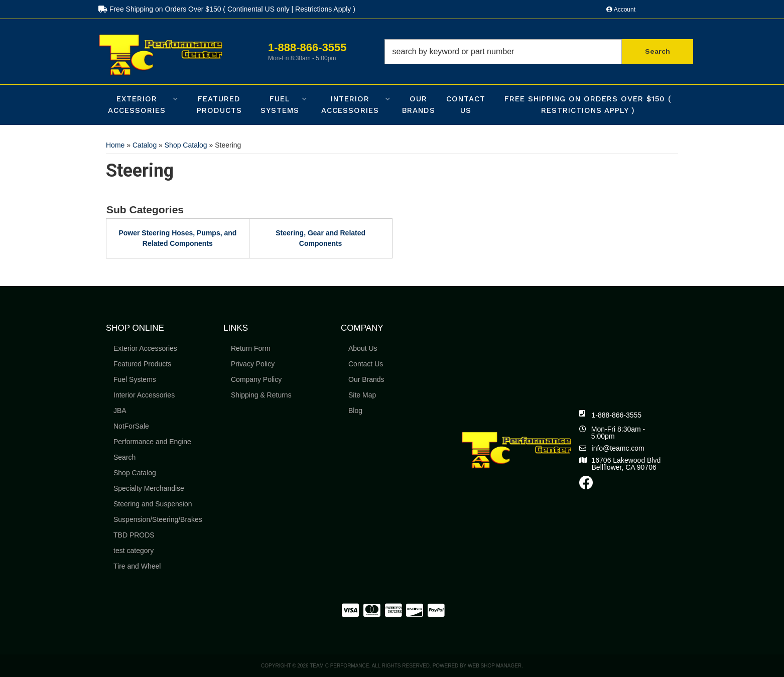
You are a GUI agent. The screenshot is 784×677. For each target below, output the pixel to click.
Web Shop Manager (495, 666)
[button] (539, 52)
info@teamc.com (618, 448)
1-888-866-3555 (617, 415)
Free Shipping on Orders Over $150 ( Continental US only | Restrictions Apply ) (227, 9)
